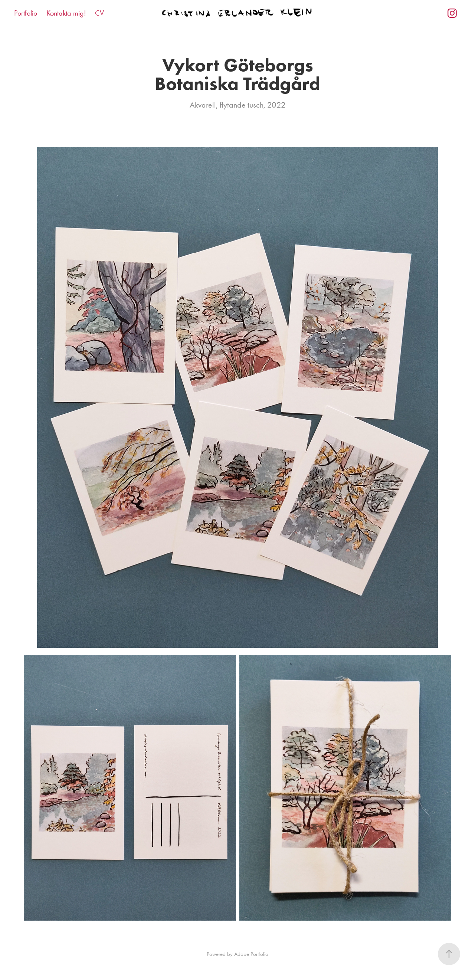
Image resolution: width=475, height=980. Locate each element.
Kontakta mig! (66, 13)
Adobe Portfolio (251, 954)
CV (99, 13)
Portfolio (26, 13)
